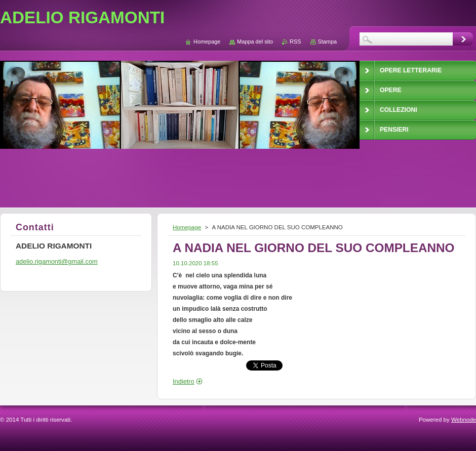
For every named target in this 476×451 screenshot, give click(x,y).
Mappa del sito (255, 42)
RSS (295, 42)
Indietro (184, 381)
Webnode (464, 420)
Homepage (187, 227)
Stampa (327, 42)
